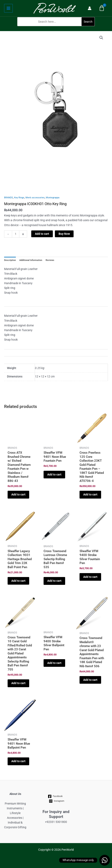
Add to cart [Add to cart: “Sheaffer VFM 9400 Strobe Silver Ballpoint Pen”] (54, 663)
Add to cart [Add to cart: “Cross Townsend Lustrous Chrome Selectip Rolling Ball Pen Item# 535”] (54, 581)
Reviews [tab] (50, 260)
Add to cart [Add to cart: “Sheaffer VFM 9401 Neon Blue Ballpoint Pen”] (18, 761)
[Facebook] (55, 796)
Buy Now (64, 234)
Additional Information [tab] (31, 260)
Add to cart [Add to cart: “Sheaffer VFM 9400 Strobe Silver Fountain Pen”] (90, 577)
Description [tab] (10, 260)
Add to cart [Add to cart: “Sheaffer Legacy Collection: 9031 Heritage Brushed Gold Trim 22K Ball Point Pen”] (18, 581)
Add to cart (42, 234)
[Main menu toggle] (8, 8)
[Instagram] (57, 801)
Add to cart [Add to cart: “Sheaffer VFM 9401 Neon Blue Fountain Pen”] (54, 474)
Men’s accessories (35, 198)
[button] (56, 29)
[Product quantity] (16, 234)
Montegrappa (53, 198)
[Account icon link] (90, 8)
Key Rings (19, 198)
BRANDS (9, 198)
